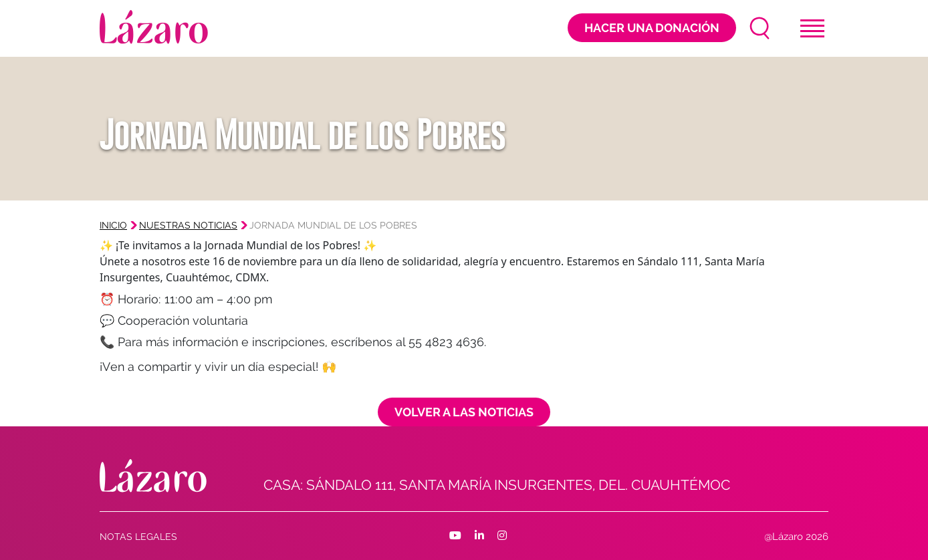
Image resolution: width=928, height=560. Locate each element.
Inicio (113, 225)
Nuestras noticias (188, 225)
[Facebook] (455, 536)
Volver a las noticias (464, 412)
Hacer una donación (652, 28)
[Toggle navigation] (812, 28)
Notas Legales (138, 537)
